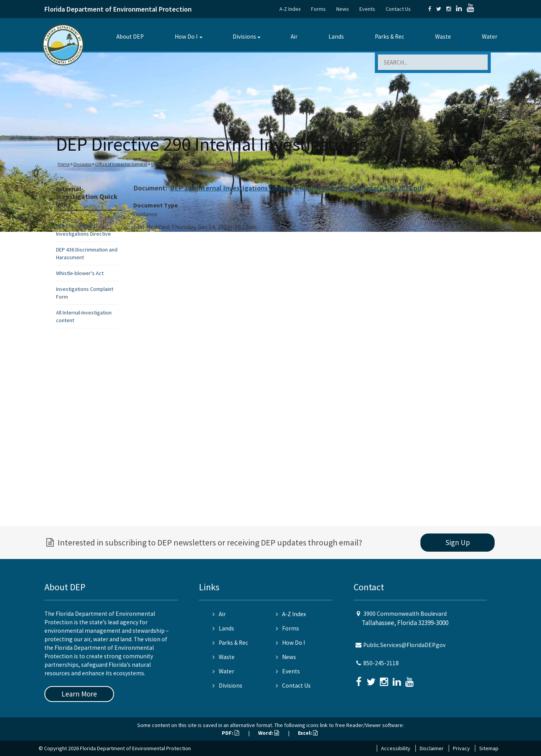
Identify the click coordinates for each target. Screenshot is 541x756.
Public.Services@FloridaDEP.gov (404, 645)
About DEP (130, 37)
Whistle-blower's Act (80, 273)
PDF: (231, 733)
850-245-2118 (381, 663)
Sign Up (458, 542)
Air (294, 37)
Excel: (308, 733)
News (343, 9)
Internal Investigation (172, 164)
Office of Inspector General (121, 164)
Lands (336, 37)
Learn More (79, 694)
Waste (443, 37)
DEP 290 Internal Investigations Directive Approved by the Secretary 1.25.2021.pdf (297, 188)
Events (367, 9)
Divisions (244, 37)
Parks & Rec (390, 37)
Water (490, 37)
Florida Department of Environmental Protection (118, 9)
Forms (318, 9)
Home (64, 164)
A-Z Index (290, 9)
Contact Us (398, 9)
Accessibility (396, 748)
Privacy (461, 748)
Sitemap (489, 748)
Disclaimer (432, 748)
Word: (269, 733)
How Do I (186, 37)
